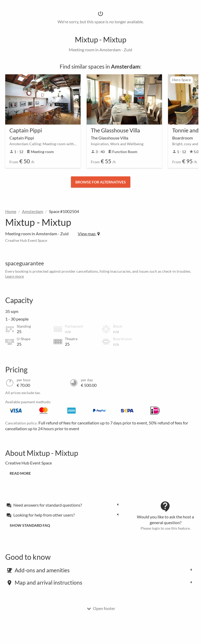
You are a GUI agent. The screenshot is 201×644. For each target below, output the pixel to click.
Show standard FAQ (30, 525)
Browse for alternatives (101, 182)
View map (89, 234)
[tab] (64, 505)
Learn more (15, 276)
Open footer (101, 608)
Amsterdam (33, 211)
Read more (20, 473)
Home (11, 211)
